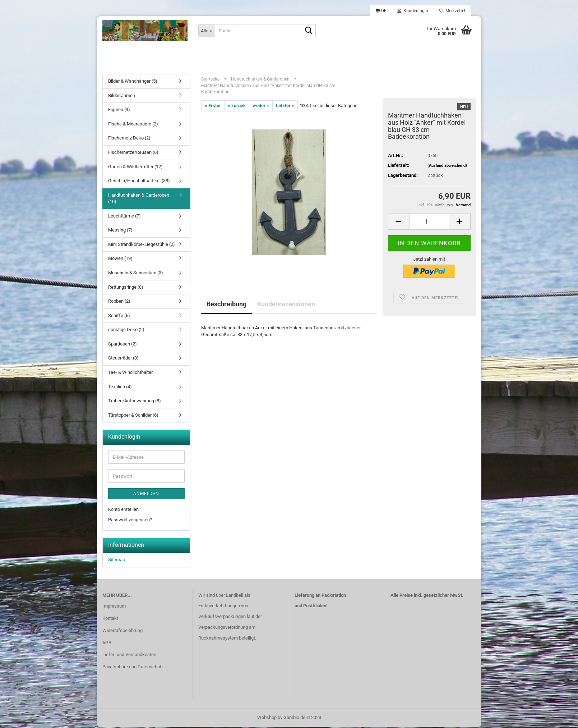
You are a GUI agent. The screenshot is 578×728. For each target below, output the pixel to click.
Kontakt (110, 620)
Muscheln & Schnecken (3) (136, 274)
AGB (107, 644)
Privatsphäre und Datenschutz (133, 668)
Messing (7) (120, 231)
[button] (381, 11)
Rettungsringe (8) (126, 288)
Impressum (114, 607)
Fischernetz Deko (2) (129, 139)
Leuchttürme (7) (124, 217)
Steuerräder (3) (123, 359)
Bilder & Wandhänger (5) (133, 83)
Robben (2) (119, 303)
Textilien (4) (120, 388)
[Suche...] (206, 31)
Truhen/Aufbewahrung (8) (135, 402)
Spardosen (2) (122, 345)
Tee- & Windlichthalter (130, 374)
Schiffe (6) (119, 317)
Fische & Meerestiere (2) (133, 125)
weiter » (261, 107)
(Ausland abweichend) (447, 167)
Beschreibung (226, 305)
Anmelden (146, 495)
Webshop (267, 718)
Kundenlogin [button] (413, 11)
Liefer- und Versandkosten (129, 656)
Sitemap (117, 561)
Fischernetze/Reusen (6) (133, 154)
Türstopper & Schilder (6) (133, 416)
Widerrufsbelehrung (122, 632)
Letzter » (285, 107)
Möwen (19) (120, 260)
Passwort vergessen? (130, 521)
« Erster (213, 107)
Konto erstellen (123, 511)
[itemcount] (429, 223)
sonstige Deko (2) (126, 331)
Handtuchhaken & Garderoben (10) (139, 200)
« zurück (237, 107)
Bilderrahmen (122, 97)
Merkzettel (452, 11)
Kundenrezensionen (286, 305)
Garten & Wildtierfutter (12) (135, 168)
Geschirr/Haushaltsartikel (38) (139, 182)
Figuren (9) (119, 111)
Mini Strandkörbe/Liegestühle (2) (142, 246)
